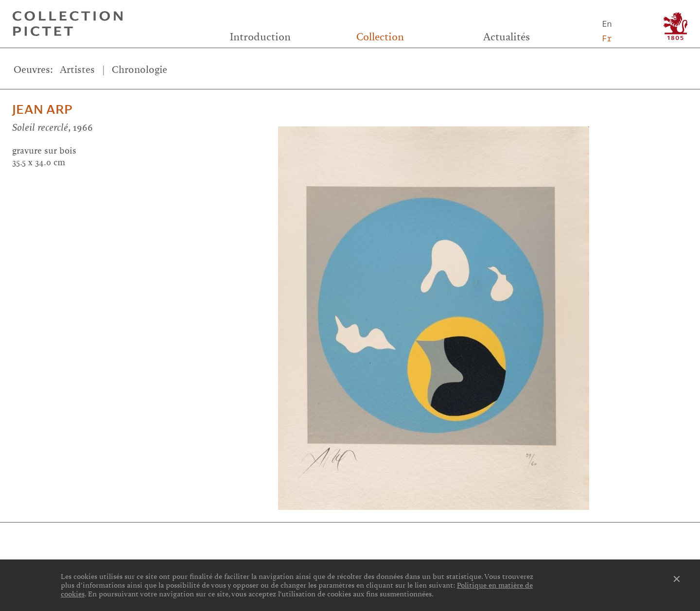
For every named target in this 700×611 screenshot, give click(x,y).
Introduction (260, 37)
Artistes (77, 70)
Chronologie (140, 70)
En (607, 24)
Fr (607, 38)
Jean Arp (42, 109)
